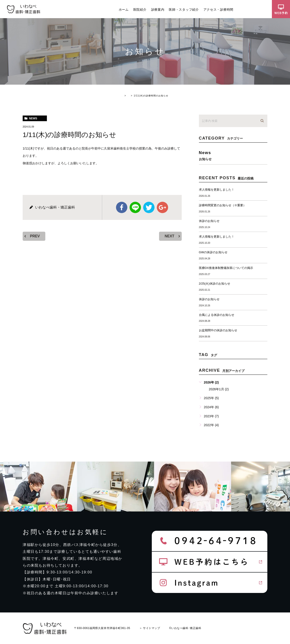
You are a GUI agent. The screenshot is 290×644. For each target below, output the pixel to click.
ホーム (124, 10)
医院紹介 (140, 10)
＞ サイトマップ (150, 628)
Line (135, 207)
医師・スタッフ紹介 (184, 10)
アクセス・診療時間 (218, 10)
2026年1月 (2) (219, 389)
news (33, 118)
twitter (149, 207)
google (162, 207)
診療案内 (158, 10)
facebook (122, 207)
